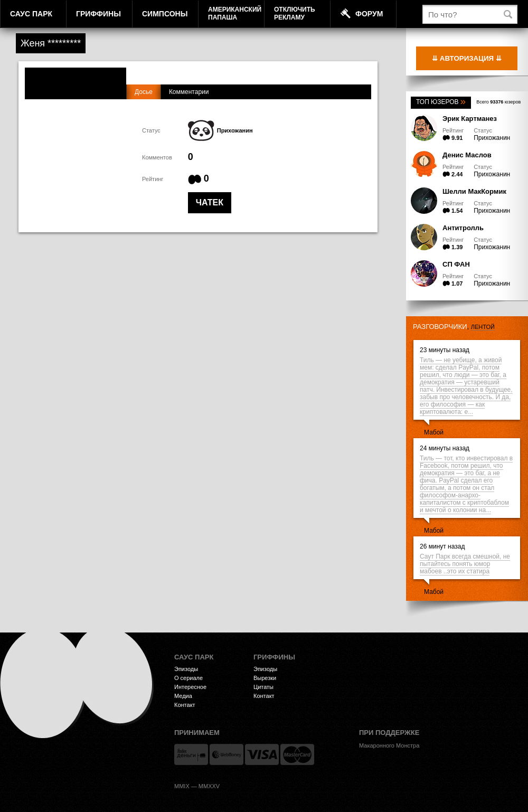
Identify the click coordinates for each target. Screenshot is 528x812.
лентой (483, 327)
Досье (144, 92)
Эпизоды (186, 669)
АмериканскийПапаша (235, 13)
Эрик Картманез (470, 119)
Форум (369, 14)
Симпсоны (165, 14)
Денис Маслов (467, 155)
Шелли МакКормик (474, 191)
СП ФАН (456, 264)
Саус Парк (31, 14)
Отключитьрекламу (295, 13)
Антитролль (463, 228)
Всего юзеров (498, 102)
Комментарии (189, 92)
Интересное (190, 687)
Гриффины (98, 14)
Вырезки (265, 678)
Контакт (185, 705)
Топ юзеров (441, 102)
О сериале (188, 678)
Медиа (183, 696)
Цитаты (263, 687)
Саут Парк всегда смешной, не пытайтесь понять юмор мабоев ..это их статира (465, 564)
